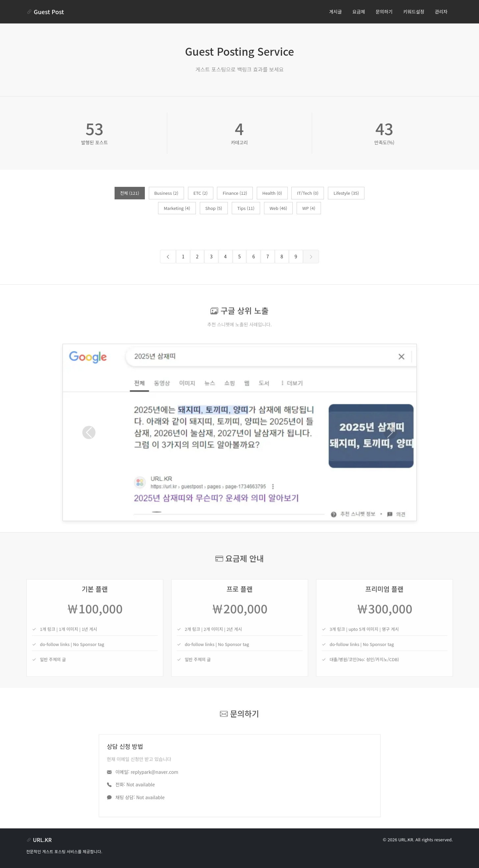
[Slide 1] (157, 525)
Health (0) (272, 193)
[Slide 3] (180, 525)
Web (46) (279, 208)
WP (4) (309, 208)
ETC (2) (201, 193)
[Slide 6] (216, 525)
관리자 (441, 12)
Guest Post (45, 12)
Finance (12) (235, 193)
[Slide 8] (240, 525)
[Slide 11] (275, 525)
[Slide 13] (299, 525)
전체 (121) (130, 193)
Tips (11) (246, 208)
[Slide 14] (311, 525)
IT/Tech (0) (308, 193)
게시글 (336, 12)
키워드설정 (413, 12)
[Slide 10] (263, 525)
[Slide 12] (287, 525)
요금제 (359, 12)
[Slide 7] (228, 525)
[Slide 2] (169, 525)
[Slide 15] (323, 525)
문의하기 (384, 12)
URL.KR (406, 839)
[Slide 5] (204, 525)
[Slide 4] (192, 525)
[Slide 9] (252, 525)
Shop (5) (214, 208)
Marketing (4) (177, 208)
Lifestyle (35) (346, 193)
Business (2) (166, 193)
